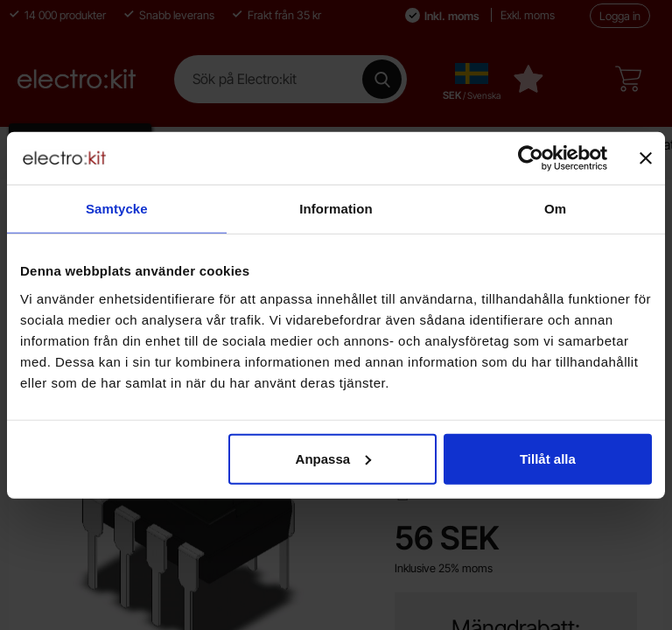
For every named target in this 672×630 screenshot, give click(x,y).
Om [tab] (555, 209)
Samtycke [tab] (117, 209)
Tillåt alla (548, 458)
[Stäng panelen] (646, 158)
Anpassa (334, 458)
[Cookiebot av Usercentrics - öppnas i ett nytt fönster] (531, 158)
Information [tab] (336, 209)
